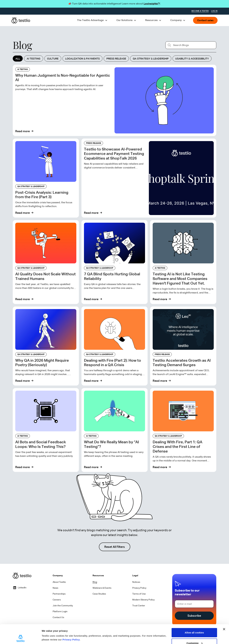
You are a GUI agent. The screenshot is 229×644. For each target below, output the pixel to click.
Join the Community (63, 606)
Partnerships (59, 594)
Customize (194, 625)
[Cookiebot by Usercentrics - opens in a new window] (21, 638)
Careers (57, 600)
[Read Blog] (114, 100)
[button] (92, 20)
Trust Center (139, 606)
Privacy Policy (71, 622)
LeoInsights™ (152, 4)
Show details (49, 630)
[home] (21, 20)
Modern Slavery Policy (143, 600)
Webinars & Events (102, 588)
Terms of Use (139, 594)
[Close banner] (224, 611)
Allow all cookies (194, 615)
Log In (214, 11)
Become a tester (200, 11)
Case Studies (99, 594)
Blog (95, 582)
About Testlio (59, 582)
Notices (136, 582)
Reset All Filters (115, 547)
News (55, 588)
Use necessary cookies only (194, 635)
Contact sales (205, 21)
